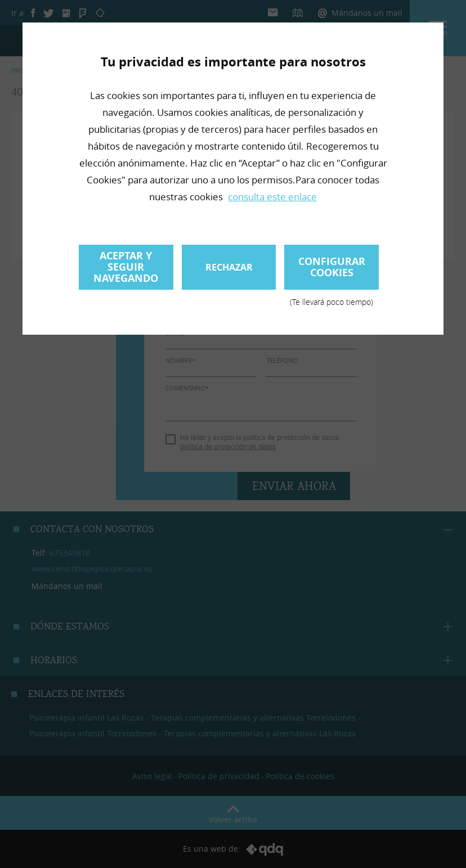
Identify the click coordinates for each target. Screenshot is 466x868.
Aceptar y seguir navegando (126, 267)
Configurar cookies (331, 272)
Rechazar (229, 267)
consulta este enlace (272, 197)
